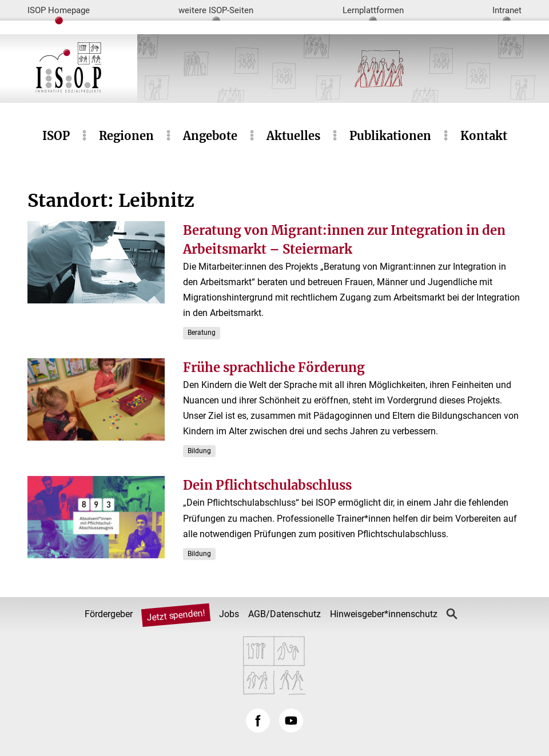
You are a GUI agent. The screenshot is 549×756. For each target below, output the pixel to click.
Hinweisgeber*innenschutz (384, 614)
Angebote (210, 136)
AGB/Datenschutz (285, 614)
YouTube (291, 721)
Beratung (202, 333)
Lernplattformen (373, 10)
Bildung (199, 451)
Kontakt (484, 136)
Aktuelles (293, 136)
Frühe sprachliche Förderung (274, 367)
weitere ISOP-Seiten (216, 10)
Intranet (507, 10)
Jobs (229, 614)
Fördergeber (109, 614)
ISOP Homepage (59, 10)
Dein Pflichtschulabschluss (267, 485)
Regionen (126, 136)
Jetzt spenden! (176, 615)
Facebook (258, 721)
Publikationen (390, 136)
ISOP (56, 136)
